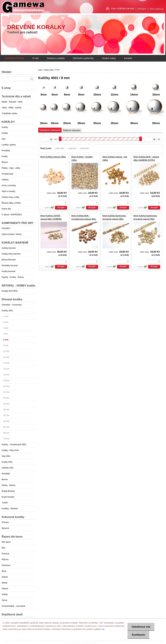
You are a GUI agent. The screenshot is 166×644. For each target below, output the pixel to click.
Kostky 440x (7, 462)
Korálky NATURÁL (10, 291)
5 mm (6, 322)
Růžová (5, 559)
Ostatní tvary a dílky (10, 197)
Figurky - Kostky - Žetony (13, 277)
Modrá (4, 583)
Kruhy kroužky (8, 497)
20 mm (6, 386)
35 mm (6, 410)
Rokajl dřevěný (8, 491)
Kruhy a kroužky (9, 185)
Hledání (6, 72)
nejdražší (72, 148)
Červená (5, 554)
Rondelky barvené (10, 266)
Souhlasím (138, 635)
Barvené (5, 528)
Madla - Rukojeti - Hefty (12, 102)
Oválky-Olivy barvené (11, 254)
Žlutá (4, 571)
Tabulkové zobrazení (50, 130)
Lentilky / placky (9, 145)
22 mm (6, 392)
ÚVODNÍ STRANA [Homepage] (15, 58)
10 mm (6, 351)
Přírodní (5, 522)
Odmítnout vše (141, 627)
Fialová (5, 589)
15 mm (6, 369)
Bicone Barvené (9, 260)
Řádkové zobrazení (72, 130)
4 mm (6, 316)
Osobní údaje (109, 58)
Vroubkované (7, 174)
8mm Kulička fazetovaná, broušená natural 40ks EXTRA (114, 219)
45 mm (6, 421)
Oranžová (6, 565)
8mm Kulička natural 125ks (53, 157)
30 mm (6, 404)
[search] (32, 79)
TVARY (5, 503)
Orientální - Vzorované (12, 305)
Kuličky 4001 (7, 311)
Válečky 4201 (8, 468)
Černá (4, 600)
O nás (35, 58)
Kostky (5, 156)
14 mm (6, 363)
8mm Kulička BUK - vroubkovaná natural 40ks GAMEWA (84, 219)
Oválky (5, 133)
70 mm (6, 439)
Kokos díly (6, 209)
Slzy (4, 139)
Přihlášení (142, 9)
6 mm (6, 328)
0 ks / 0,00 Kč (123, 9)
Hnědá (5, 594)
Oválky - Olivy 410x (10, 450)
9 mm (6, 346)
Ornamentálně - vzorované (13, 606)
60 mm (6, 433)
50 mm (6, 427)
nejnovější (84, 148)
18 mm (6, 380)
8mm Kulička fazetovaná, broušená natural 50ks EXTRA (145, 219)
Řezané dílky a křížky (11, 203)
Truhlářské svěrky (9, 113)
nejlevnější (60, 148)
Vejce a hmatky (8, 191)
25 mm (6, 398)
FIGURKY (6, 228)
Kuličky (5, 127)
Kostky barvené (9, 271)
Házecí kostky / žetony (12, 234)
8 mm (6, 340)
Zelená (5, 577)
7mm (6, 334)
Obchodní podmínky (83, 58)
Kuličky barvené (9, 248)
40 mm (6, 415)
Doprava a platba (56, 58)
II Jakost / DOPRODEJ (12, 215)
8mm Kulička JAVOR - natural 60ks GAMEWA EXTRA (51, 219)
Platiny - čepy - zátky (11, 168)
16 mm (6, 375)
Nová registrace (157, 9)
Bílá (3, 548)
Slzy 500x (6, 456)
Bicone (5, 162)
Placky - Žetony (9, 485)
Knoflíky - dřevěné (10, 509)
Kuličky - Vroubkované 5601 (14, 445)
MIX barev (6, 542)
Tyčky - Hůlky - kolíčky (12, 108)
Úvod (40, 70)
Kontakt (128, 58)
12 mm (6, 357)
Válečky (5, 180)
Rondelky (6, 151)
